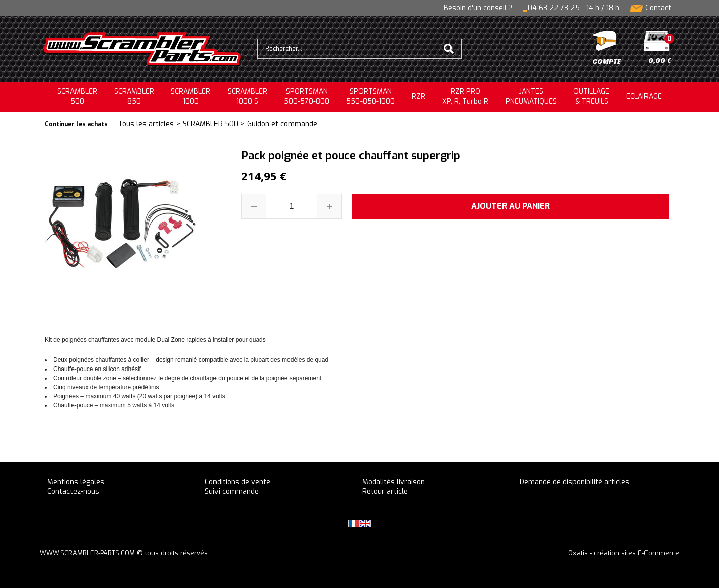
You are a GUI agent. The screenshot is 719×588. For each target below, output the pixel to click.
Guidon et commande (282, 124)
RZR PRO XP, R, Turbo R (465, 96)
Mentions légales (76, 482)
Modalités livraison (393, 482)
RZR (419, 96)
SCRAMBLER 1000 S (247, 96)
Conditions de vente (238, 482)
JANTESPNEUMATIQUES (531, 96)
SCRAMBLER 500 (210, 124)
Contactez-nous (73, 492)
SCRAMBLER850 (134, 96)
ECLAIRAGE (644, 96)
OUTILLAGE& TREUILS (591, 96)
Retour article (385, 492)
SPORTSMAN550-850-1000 (371, 96)
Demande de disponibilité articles (574, 482)
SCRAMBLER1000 (191, 96)
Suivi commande (232, 492)
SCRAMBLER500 (77, 96)
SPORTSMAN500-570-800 (307, 96)
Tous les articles (146, 124)
